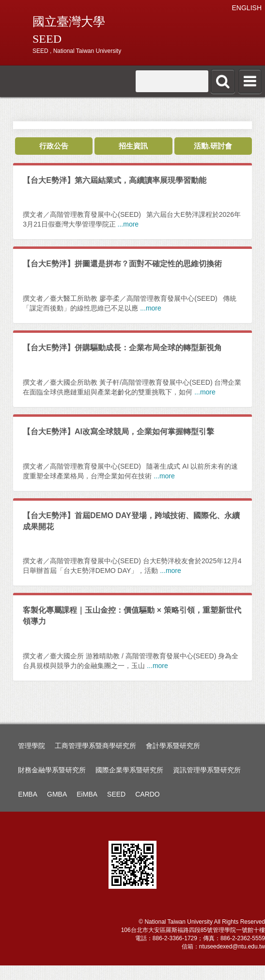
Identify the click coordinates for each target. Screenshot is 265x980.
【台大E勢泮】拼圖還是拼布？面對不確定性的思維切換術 (122, 264)
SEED (116, 794)
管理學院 (31, 746)
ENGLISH (247, 8)
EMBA (28, 794)
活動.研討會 (213, 146)
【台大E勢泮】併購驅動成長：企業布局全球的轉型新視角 (122, 348)
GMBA (57, 794)
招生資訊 (133, 146)
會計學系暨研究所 (173, 746)
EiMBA (87, 794)
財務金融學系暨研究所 (52, 770)
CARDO (148, 794)
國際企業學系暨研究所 (129, 770)
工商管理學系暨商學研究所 (95, 746)
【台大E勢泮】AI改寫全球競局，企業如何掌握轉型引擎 (118, 432)
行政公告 (54, 146)
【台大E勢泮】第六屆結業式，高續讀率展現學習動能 (115, 180)
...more (128, 224)
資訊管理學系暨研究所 (207, 770)
